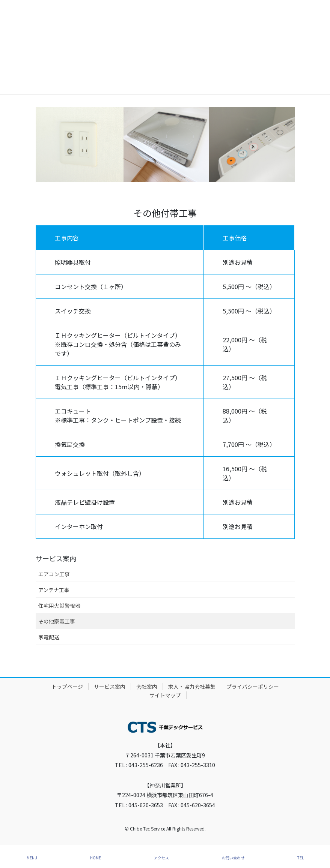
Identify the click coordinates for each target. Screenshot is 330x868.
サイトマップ (165, 695)
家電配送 (49, 637)
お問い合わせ (233, 858)
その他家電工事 (57, 621)
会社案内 (147, 687)
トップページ (67, 687)
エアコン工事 (54, 574)
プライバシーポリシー (253, 687)
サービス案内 (56, 558)
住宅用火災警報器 (59, 606)
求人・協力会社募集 (192, 687)
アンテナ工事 (54, 590)
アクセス (161, 858)
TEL (301, 858)
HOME (96, 858)
